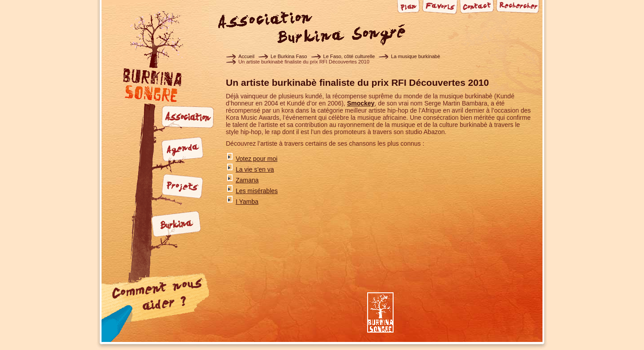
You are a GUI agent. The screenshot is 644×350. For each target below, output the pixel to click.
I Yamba (247, 202)
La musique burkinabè (415, 56)
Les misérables (257, 191)
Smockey (361, 103)
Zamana (247, 180)
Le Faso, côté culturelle (349, 56)
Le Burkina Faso (289, 56)
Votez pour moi (256, 159)
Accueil (246, 56)
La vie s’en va (255, 169)
